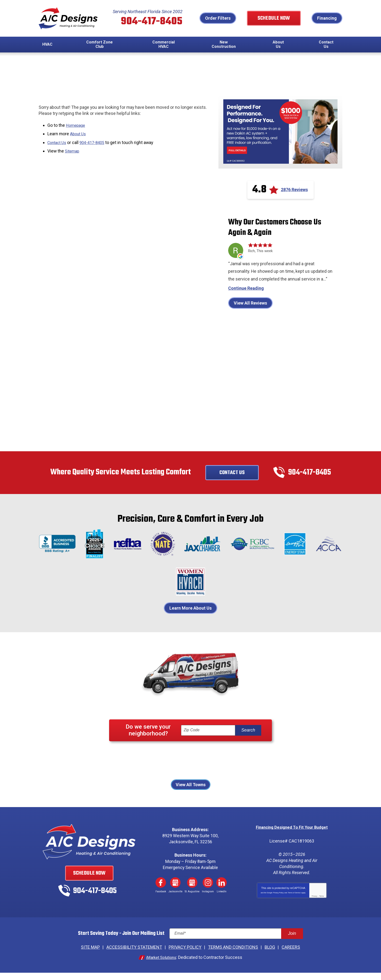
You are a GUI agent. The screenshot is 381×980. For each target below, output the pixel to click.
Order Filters (227, 18)
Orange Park (216, 769)
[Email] (236, 942)
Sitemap (73, 150)
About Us (79, 134)
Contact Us (58, 142)
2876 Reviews (294, 190)
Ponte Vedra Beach (164, 776)
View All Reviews (250, 311)
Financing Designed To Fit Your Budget (292, 835)
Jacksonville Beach (145, 769)
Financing (327, 18)
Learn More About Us (190, 616)
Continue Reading (246, 296)
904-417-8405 (153, 22)
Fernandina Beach (176, 763)
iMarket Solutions (161, 965)
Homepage (77, 126)
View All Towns (191, 793)
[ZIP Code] (208, 739)
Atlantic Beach (139, 763)
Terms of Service (294, 900)
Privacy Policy (278, 900)
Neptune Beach (184, 769)
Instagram (208, 891)
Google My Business (175, 891)
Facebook (161, 891)
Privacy (314, 904)
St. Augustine (223, 776)
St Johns (196, 776)
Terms (322, 904)
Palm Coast (244, 769)
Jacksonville (245, 763)
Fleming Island (213, 763)
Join (292, 942)
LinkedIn (222, 891)
